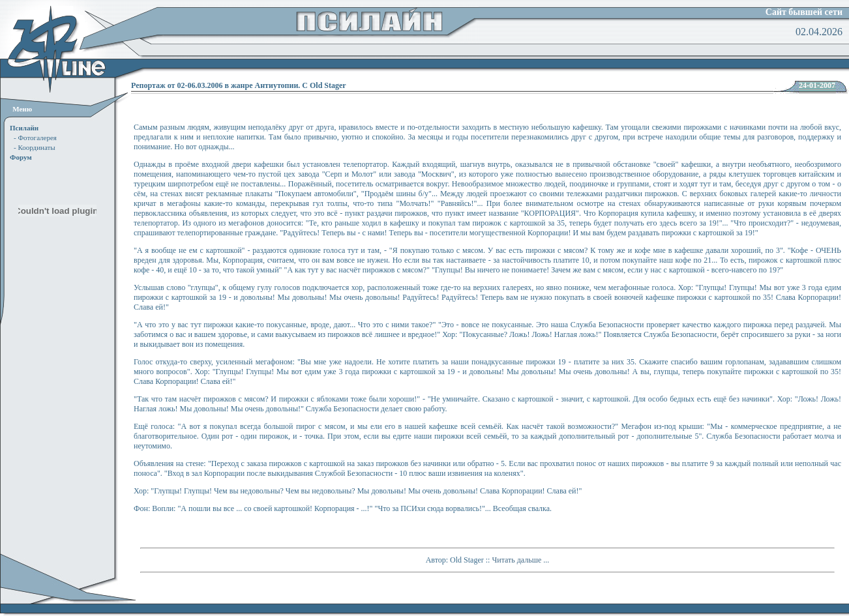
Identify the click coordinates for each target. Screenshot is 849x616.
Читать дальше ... (520, 560)
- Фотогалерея (35, 138)
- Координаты (35, 147)
